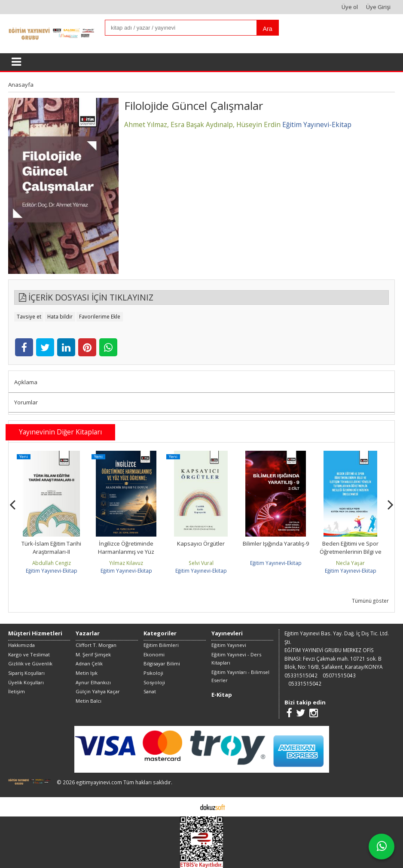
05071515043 (339, 675)
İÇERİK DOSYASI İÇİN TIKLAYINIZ (86, 297)
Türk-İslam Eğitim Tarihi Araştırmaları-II (51, 548)
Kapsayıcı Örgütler (201, 543)
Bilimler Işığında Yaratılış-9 (276, 543)
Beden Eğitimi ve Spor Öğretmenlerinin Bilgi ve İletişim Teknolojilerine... (351, 552)
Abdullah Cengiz (52, 563)
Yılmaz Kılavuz (126, 563)
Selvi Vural (201, 563)
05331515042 (301, 675)
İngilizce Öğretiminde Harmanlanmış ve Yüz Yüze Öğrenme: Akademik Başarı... (126, 556)
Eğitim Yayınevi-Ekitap (52, 571)
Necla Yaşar (350, 563)
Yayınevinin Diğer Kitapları (60, 432)
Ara (268, 29)
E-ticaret (188, 807)
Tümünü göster (370, 601)
